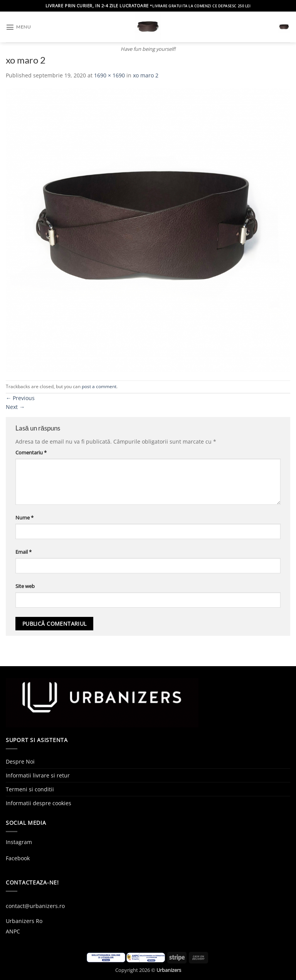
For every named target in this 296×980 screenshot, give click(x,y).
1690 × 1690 (109, 75)
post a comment (99, 386)
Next (15, 407)
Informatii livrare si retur (38, 775)
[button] (18, 27)
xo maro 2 (146, 75)
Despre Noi (20, 761)
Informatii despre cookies (39, 803)
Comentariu (31, 452)
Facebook (18, 858)
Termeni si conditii (30, 789)
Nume (24, 518)
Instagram (19, 842)
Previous (20, 398)
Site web (25, 586)
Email (24, 552)
